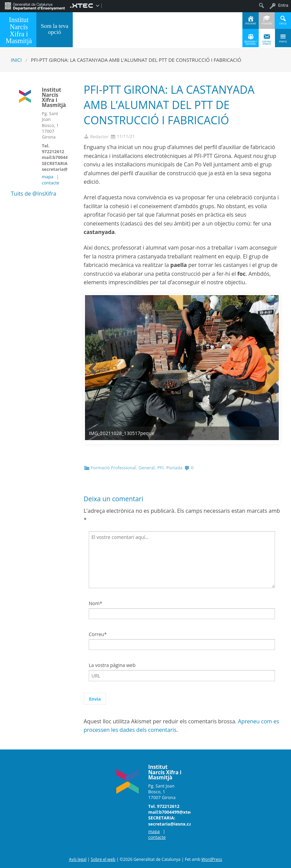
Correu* (98, 634)
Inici (16, 60)
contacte (50, 183)
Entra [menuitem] (283, 5)
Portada (174, 468)
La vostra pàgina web (112, 665)
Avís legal (78, 859)
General (147, 468)
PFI (160, 468)
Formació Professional (113, 468)
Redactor (99, 137)
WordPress (212, 859)
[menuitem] (35, 5)
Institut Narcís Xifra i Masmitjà (19, 30)
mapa (48, 177)
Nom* (96, 603)
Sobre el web (103, 859)
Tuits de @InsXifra (33, 194)
